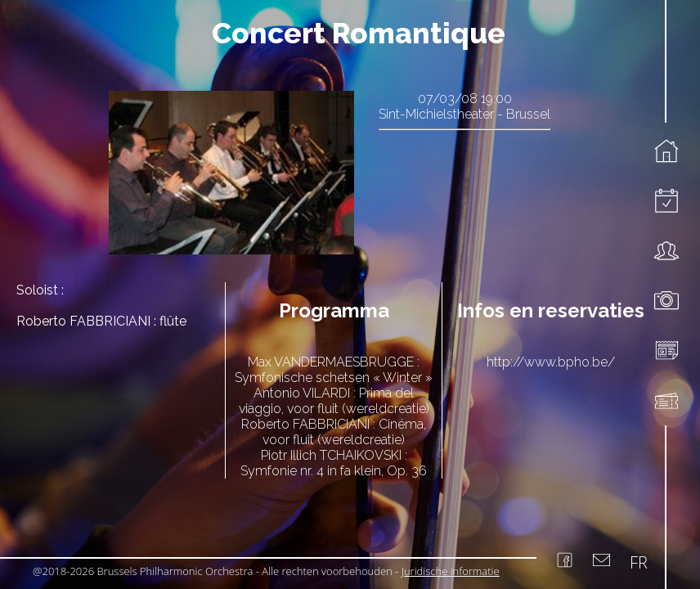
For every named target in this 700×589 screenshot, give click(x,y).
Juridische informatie (451, 571)
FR (639, 562)
